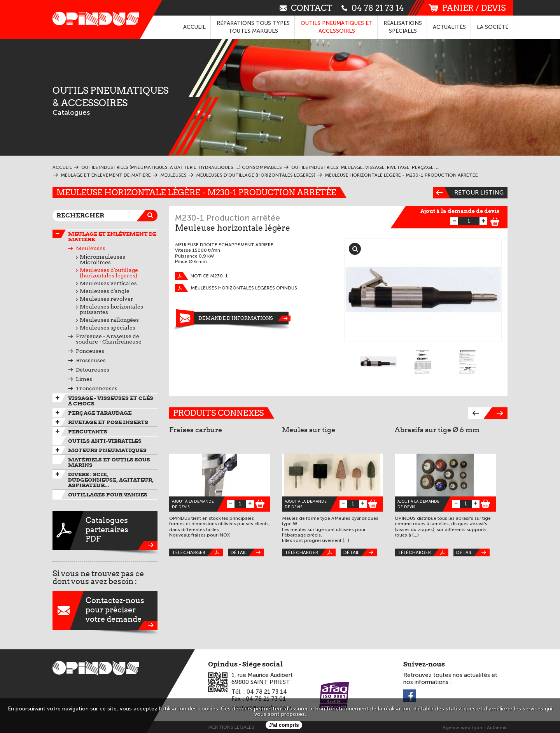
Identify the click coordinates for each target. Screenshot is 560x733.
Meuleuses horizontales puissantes (111, 309)
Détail (247, 552)
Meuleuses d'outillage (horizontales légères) (109, 273)
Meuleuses (91, 248)
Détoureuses (93, 370)
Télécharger (197, 552)
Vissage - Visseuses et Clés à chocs (111, 401)
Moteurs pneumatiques (107, 450)
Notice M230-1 (201, 276)
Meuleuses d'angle (105, 291)
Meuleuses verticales (108, 283)
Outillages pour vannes (108, 495)
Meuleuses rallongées (109, 320)
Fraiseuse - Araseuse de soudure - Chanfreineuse (109, 339)
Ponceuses (90, 351)
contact (306, 8)
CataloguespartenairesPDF (105, 530)
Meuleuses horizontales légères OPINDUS (236, 288)
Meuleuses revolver (107, 299)
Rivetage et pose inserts (108, 422)
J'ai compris (284, 725)
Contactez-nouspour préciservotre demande (105, 610)
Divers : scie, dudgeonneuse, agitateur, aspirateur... (111, 480)
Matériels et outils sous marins (109, 462)
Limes (84, 379)
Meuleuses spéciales (108, 328)
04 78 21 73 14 (373, 8)
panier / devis (467, 8)
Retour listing (468, 193)
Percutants (88, 431)
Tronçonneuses (97, 388)
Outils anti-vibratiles (105, 441)
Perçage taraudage (100, 413)
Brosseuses (91, 360)
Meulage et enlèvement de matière (112, 237)
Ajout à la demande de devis (460, 211)
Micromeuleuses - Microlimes (104, 260)
